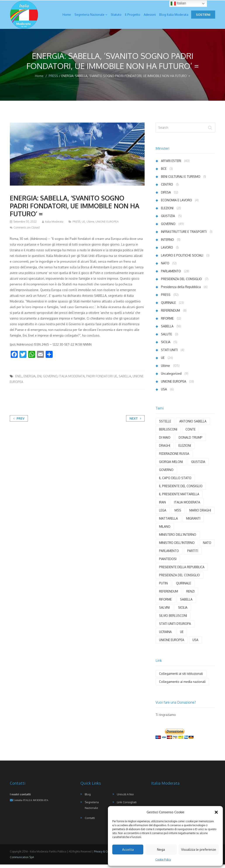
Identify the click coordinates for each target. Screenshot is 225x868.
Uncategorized (171, 377)
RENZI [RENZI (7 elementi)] (190, 595)
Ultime (90, 225)
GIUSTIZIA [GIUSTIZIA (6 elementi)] (198, 465)
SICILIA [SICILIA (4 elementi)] (183, 611)
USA (164, 393)
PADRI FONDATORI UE (102, 380)
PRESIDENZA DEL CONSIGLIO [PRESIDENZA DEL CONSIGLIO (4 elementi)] (179, 579)
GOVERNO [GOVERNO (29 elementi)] (166, 473)
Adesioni (150, 16)
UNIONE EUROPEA (107, 225)
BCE (164, 172)
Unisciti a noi (125, 798)
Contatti (90, 821)
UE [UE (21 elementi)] (182, 635)
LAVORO (167, 251)
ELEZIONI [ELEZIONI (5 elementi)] (185, 449)
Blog (88, 798)
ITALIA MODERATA (72, 380)
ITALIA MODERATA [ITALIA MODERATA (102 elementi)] (187, 506)
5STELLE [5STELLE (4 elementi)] (165, 425)
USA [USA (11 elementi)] (195, 643)
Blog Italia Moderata (174, 16)
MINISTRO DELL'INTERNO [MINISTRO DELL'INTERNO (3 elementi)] (177, 546)
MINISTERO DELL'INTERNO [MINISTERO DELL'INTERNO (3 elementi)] (178, 538)
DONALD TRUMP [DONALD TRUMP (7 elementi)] (191, 441)
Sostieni (203, 16)
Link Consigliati (127, 806)
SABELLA (125, 380)
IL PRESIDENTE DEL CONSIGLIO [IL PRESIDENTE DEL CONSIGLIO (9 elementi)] (181, 489)
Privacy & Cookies (105, 855)
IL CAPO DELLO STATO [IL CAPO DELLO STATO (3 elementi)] (175, 481)
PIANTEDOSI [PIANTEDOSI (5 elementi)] (168, 562)
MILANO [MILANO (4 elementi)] (165, 530)
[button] (216, 812)
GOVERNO (50, 380)
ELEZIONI (167, 212)
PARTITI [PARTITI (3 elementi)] (193, 554)
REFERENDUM (170, 314)
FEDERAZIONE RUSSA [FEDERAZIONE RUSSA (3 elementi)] (174, 457)
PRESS (53, 79)
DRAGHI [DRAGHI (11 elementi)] (165, 449)
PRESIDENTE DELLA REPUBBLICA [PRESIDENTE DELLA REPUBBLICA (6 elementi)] (182, 570)
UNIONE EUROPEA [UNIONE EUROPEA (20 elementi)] (172, 643)
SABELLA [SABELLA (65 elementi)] (186, 603)
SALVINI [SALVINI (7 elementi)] (164, 611)
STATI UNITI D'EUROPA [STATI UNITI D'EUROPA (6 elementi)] (175, 627)
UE (83, 225)
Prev (19, 422)
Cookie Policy (163, 860)
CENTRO (167, 188)
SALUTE (166, 338)
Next (135, 422)
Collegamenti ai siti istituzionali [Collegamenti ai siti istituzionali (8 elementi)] (181, 677)
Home (67, 16)
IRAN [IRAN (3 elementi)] (162, 506)
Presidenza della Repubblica (181, 290)
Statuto (116, 16)
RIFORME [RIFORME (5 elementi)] (165, 603)
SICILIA (166, 345)
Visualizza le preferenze (199, 850)
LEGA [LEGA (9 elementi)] (163, 514)
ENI (39, 380)
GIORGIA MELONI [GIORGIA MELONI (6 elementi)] (171, 465)
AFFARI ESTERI (171, 164)
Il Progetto (133, 16)
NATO (165, 267)
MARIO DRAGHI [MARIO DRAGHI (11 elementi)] (200, 514)
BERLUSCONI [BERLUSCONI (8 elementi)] (168, 433)
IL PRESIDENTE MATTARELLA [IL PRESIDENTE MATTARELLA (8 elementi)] (179, 498)
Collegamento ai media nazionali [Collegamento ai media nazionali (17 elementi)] (182, 685)
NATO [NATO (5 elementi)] (207, 546)
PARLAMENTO (171, 275)
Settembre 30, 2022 (25, 225)
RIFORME (167, 322)
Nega (161, 850)
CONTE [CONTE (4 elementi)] (190, 433)
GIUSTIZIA (168, 219)
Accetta (128, 850)
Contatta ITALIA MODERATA (31, 804)
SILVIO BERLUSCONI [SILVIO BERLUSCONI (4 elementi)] (173, 619)
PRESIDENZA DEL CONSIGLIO (181, 282)
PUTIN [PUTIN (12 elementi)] (163, 587)
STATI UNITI (169, 353)
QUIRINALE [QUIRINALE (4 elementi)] (183, 587)
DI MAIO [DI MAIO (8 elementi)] (165, 441)
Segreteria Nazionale (91, 16)
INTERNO (167, 243)
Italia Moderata (54, 225)
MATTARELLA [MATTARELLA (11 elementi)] (168, 522)
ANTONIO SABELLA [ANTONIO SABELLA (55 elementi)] (193, 425)
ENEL (19, 380)
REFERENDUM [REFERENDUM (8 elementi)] (169, 595)
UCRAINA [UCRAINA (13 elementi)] (165, 635)
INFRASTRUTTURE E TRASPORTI (184, 235)
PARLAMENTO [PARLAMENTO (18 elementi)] (169, 554)
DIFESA (166, 196)
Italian (178, 4)
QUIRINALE (168, 306)
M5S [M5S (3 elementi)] (178, 514)
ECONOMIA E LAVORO (177, 204)
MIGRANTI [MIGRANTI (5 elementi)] (193, 522)
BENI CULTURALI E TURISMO (181, 180)
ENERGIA (30, 380)
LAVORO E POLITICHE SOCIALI (182, 259)
